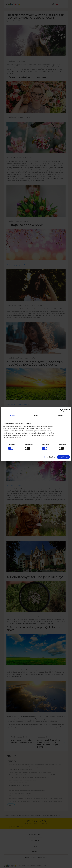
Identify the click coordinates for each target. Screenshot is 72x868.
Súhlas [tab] (12, 416)
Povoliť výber (50, 457)
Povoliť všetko (63, 457)
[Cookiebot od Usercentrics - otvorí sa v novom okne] (62, 410)
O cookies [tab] (59, 416)
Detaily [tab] (36, 416)
